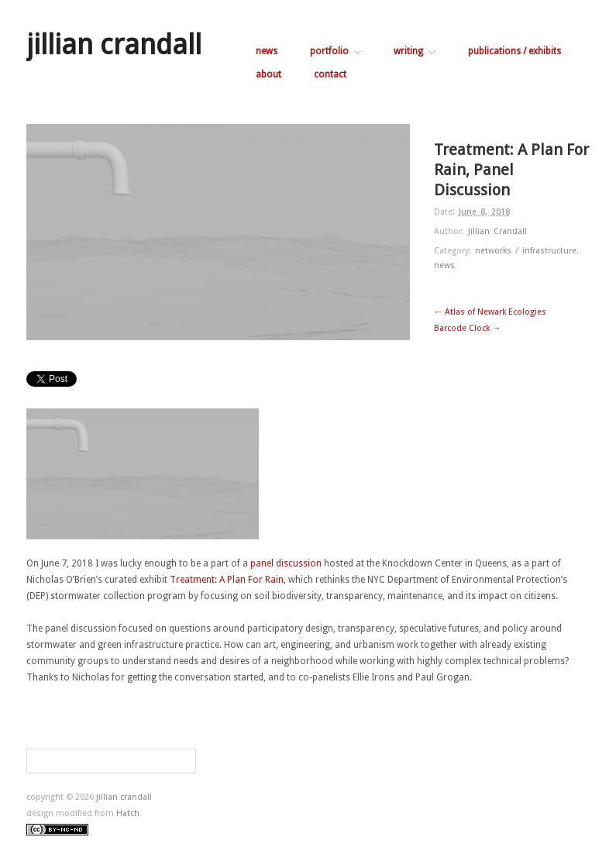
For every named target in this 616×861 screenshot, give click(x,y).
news (267, 51)
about (268, 74)
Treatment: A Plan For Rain (227, 580)
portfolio (336, 51)
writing (415, 51)
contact (330, 74)
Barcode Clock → (467, 328)
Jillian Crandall (497, 231)
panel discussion (286, 563)
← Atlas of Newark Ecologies (490, 312)
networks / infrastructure (526, 251)
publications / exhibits (514, 51)
